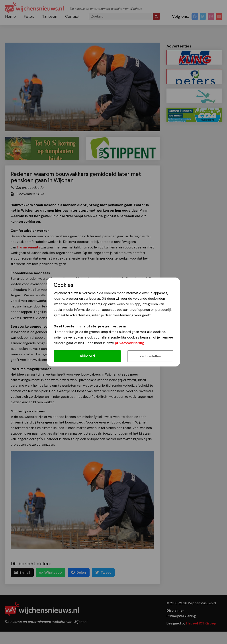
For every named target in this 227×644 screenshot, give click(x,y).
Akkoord (87, 356)
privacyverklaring (129, 343)
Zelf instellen (150, 356)
